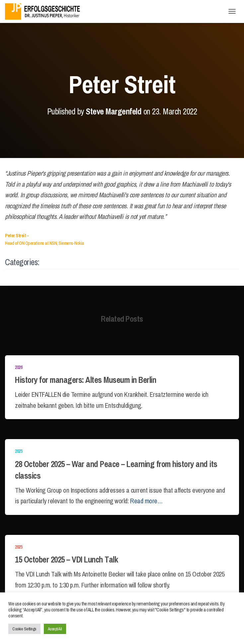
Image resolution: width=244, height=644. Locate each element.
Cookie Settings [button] (24, 629)
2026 (19, 367)
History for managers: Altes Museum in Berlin (85, 380)
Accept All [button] (55, 629)
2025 (19, 451)
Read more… (146, 501)
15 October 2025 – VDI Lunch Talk (66, 560)
